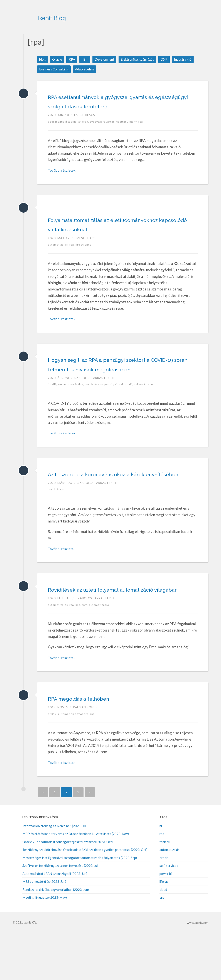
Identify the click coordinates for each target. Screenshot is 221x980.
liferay (164, 929)
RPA (73, 59)
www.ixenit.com (198, 970)
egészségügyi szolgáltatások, (70, 131)
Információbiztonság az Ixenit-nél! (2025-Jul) (54, 874)
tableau (165, 889)
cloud (163, 937)
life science (85, 264)
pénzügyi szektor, (121, 413)
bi (161, 874)
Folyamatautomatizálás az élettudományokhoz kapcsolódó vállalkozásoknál (107, 238)
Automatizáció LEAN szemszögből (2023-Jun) (55, 921)
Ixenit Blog (72, 15)
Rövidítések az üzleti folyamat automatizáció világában (102, 632)
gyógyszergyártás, (105, 131)
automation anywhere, (76, 761)
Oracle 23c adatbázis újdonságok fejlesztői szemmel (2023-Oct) (68, 889)
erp (162, 945)
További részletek (62, 180)
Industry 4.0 (186, 59)
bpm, (89, 652)
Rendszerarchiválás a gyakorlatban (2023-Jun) (56, 937)
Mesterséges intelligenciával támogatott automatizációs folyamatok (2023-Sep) (80, 905)
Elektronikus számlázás (140, 59)
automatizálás (169, 897)
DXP (167, 59)
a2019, (54, 761)
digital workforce (147, 413)
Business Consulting (54, 69)
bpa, (81, 652)
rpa (145, 131)
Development (106, 59)
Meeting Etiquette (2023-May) (45, 945)
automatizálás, (59, 264)
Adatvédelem (85, 69)
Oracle (58, 59)
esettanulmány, (131, 131)
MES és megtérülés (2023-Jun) (44, 929)
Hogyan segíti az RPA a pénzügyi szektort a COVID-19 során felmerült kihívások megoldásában (114, 388)
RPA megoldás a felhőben (95, 745)
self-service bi (169, 913)
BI (86, 59)
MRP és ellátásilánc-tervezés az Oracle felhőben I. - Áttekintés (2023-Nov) (76, 881)
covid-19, (94, 413)
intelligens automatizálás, (67, 413)
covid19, (55, 527)
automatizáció (103, 652)
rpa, (74, 264)
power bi (166, 921)
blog (43, 59)
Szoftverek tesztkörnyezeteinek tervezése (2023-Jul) (60, 913)
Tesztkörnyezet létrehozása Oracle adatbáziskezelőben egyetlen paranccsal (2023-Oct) (85, 897)
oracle (164, 905)
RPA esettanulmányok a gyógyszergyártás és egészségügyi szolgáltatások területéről (111, 106)
